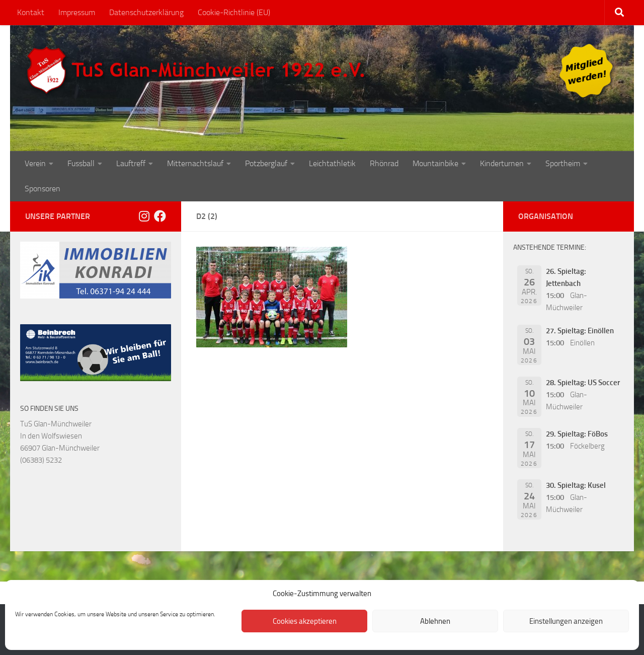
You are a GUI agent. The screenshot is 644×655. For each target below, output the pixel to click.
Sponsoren (43, 189)
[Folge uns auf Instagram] (144, 216)
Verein (35, 163)
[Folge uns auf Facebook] (160, 216)
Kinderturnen (502, 163)
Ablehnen (435, 621)
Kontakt (31, 12)
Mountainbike (435, 163)
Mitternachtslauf (195, 163)
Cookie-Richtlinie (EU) (234, 12)
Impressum (77, 12)
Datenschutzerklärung (146, 12)
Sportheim (563, 163)
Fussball (81, 163)
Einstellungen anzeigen (566, 621)
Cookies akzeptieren (305, 621)
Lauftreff (131, 163)
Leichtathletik (332, 163)
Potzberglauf (266, 163)
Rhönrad (384, 163)
